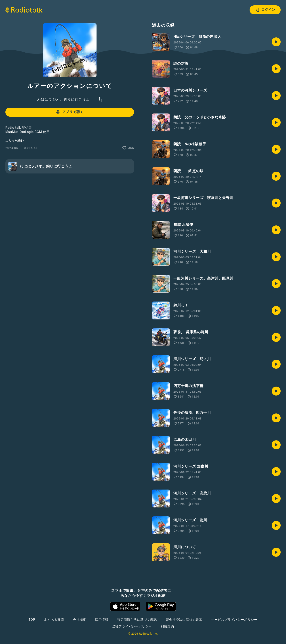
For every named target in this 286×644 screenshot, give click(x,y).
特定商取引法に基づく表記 (137, 620)
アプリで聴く (69, 112)
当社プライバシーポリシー (132, 626)
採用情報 (102, 620)
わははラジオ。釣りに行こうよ (63, 99)
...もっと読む (15, 141)
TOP (32, 620)
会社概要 (79, 620)
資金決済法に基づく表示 (184, 620)
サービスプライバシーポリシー (234, 620)
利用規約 (167, 626)
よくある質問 (54, 620)
